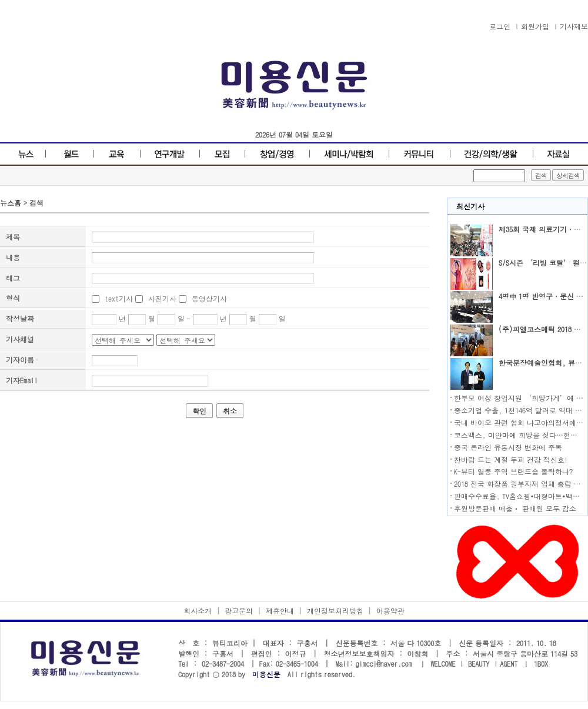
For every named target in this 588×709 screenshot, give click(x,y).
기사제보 (574, 26)
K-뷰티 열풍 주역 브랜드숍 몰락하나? (513, 471)
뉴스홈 (11, 203)
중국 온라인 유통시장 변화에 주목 (508, 447)
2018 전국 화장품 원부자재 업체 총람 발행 (521, 484)
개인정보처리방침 (335, 611)
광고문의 (239, 611)
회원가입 (535, 26)
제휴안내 (280, 611)
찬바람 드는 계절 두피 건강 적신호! (511, 459)
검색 (36, 203)
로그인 (500, 26)
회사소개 (198, 611)
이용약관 (390, 611)
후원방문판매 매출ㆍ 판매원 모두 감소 (515, 508)
